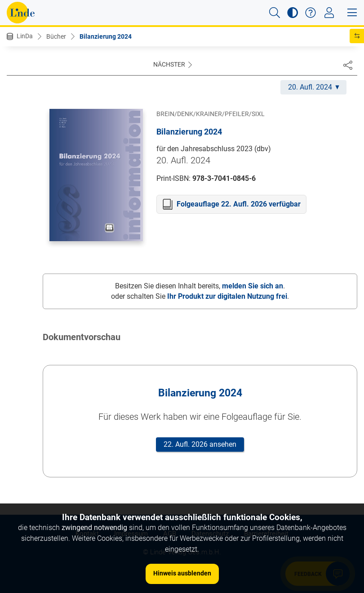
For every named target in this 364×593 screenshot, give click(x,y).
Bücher (56, 36)
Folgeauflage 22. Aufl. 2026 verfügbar (239, 204)
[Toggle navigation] (329, 13)
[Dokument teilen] (348, 65)
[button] (275, 13)
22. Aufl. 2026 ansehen (200, 444)
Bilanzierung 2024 (106, 36)
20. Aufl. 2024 (314, 87)
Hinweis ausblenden (182, 573)
